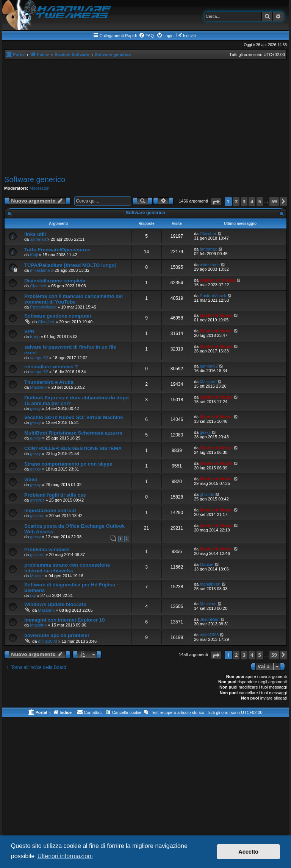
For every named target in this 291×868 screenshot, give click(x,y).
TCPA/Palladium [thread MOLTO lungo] (70, 265)
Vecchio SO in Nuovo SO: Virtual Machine (74, 417)
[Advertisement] (145, 116)
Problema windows (47, 549)
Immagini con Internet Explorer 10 (65, 620)
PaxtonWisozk (43, 307)
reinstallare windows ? (51, 367)
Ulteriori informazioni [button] (65, 856)
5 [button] (260, 201)
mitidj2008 (47, 641)
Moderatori (40, 188)
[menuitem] (146, 36)
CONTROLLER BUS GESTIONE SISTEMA (73, 448)
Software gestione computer (58, 316)
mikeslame (40, 270)
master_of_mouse (217, 280)
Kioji (34, 255)
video (31, 479)
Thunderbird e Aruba (49, 382)
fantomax (208, 249)
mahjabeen (210, 584)
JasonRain (210, 619)
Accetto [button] (248, 852)
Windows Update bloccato (55, 604)
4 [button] (252, 201)
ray (33, 595)
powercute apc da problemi (57, 635)
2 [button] (236, 201)
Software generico (35, 179)
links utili (35, 234)
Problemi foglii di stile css (55, 495)
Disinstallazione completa (55, 281)
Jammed (38, 239)
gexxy (35, 408)
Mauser (37, 576)
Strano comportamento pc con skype (68, 464)
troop (35, 337)
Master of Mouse (216, 315)
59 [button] (274, 201)
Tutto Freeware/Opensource (57, 250)
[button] (216, 202)
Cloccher (208, 234)
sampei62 (39, 358)
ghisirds (37, 500)
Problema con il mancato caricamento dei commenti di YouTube (74, 299)
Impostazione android (50, 510)
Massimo (38, 387)
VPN (29, 331)
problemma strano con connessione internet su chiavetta (67, 568)
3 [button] (244, 201)
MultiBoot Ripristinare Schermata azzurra (73, 433)
